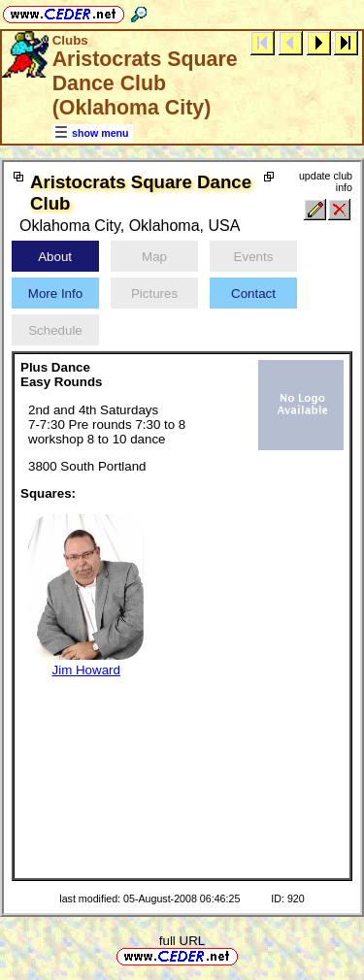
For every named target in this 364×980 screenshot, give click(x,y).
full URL (182, 941)
